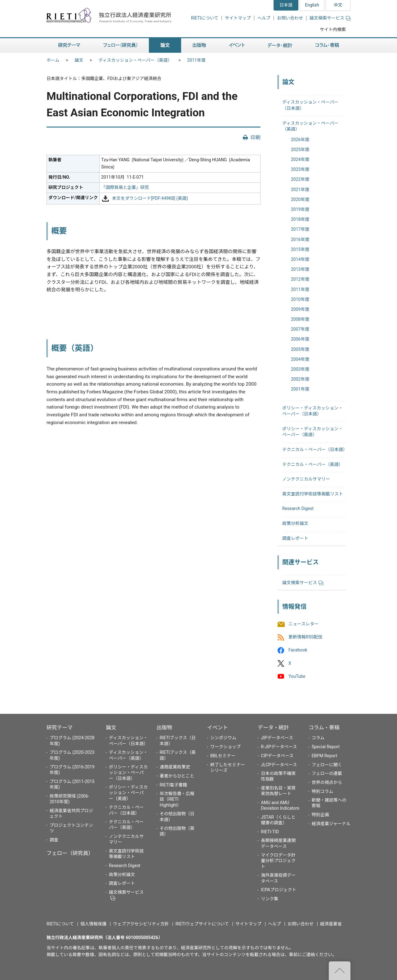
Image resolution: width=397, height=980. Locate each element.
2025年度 (300, 150)
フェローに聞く (327, 765)
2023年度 (300, 169)
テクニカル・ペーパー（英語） (313, 464)
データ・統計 (273, 727)
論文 (79, 60)
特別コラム (323, 791)
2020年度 (300, 199)
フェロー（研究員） (70, 853)
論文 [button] (165, 45)
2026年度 (300, 140)
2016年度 (300, 239)
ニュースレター (303, 624)
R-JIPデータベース (279, 747)
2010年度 (300, 299)
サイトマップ (238, 18)
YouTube (297, 676)
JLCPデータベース (279, 765)
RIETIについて (205, 18)
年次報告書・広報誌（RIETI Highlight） (177, 799)
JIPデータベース (277, 738)
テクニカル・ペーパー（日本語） (315, 450)
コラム (318, 738)
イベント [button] (237, 45)
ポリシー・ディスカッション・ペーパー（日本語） (128, 772)
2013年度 (300, 269)
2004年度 (300, 359)
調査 (54, 840)
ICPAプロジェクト (279, 890)
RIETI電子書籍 (174, 785)
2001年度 (300, 389)
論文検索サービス (330, 18)
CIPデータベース (277, 756)
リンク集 (270, 899)
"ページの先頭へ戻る (340, 971)
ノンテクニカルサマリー (306, 479)
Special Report (326, 747)
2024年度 (300, 159)
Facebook (298, 650)
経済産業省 (331, 924)
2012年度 (300, 279)
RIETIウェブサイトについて (202, 924)
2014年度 (300, 259)
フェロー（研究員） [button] (120, 45)
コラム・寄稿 (324, 727)
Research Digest (298, 508)
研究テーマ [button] (69, 45)
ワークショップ (225, 747)
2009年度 (300, 309)
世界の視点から (327, 782)
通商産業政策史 (175, 767)
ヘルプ (264, 18)
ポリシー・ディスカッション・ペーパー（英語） (128, 793)
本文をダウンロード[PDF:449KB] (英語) (150, 198)
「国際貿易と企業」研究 (125, 187)
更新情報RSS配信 (305, 637)
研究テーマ (60, 727)
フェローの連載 (327, 773)
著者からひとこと (177, 776)
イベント (218, 727)
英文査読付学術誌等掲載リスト (313, 494)
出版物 (164, 727)
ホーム (53, 60)
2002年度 (300, 379)
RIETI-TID (270, 832)
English (312, 5)
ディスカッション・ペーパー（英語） (135, 60)
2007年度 (300, 329)
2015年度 (300, 249)
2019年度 (300, 209)
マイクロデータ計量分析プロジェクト (278, 861)
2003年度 (300, 369)
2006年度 (300, 339)
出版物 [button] (199, 45)
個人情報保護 (93, 924)
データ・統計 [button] (280, 45)
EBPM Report (325, 756)
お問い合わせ (290, 18)
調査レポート (295, 538)
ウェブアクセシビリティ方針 (141, 924)
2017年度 (300, 229)
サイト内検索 (333, 29)
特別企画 (320, 815)
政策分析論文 (295, 523)
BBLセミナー (223, 756)
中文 (338, 5)
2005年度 (300, 349)
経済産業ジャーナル (331, 824)
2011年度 (196, 60)
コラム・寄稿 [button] (327, 45)
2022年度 (300, 179)
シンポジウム (223, 738)
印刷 (256, 138)
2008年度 (300, 319)
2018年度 (300, 219)
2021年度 (300, 190)
